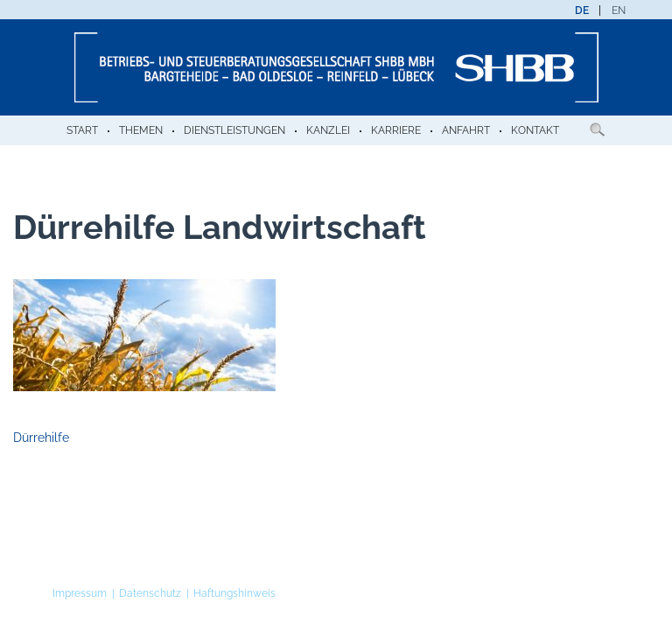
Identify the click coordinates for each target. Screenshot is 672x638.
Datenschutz (150, 593)
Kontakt (535, 130)
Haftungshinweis (234, 593)
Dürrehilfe (41, 438)
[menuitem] (582, 11)
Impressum (80, 593)
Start (82, 130)
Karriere (396, 130)
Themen (141, 130)
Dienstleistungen (234, 130)
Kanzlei (328, 130)
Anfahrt (466, 130)
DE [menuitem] (582, 11)
